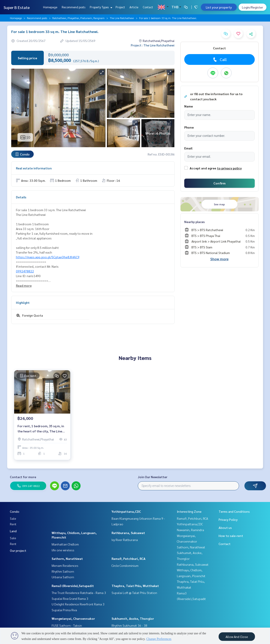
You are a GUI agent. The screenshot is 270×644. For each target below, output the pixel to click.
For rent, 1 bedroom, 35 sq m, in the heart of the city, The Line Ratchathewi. (41, 429)
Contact (148, 7)
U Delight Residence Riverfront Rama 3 (78, 604)
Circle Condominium (125, 565)
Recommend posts (74, 7)
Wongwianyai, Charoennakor (73, 618)
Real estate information (34, 168)
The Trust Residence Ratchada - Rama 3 (79, 593)
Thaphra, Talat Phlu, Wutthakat (135, 586)
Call (219, 59)
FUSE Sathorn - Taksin (67, 625)
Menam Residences (65, 565)
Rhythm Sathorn (63, 571)
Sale (13, 518)
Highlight (23, 302)
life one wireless (63, 550)
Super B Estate (17, 7)
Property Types (100, 7)
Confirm (220, 183)
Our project (18, 550)
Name (189, 106)
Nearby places (194, 222)
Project (120, 7)
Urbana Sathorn (63, 577)
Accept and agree (203, 168)
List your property (219, 7)
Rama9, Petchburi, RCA (128, 559)
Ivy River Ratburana (125, 540)
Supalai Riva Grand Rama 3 (70, 598)
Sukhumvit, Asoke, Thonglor (133, 618)
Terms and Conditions (234, 511)
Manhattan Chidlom (65, 544)
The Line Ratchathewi (122, 18)
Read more (24, 285)
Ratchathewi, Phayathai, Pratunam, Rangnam (78, 18)
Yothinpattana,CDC (126, 511)
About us (225, 528)
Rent (13, 524)
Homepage (50, 7)
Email (188, 148)
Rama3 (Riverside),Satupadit (73, 586)
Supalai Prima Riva (64, 610)
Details (21, 197)
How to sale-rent (231, 536)
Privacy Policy (228, 519)
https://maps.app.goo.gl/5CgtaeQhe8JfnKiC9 (48, 257)
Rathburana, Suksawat (128, 533)
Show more (219, 259)
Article (134, 7)
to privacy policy (229, 168)
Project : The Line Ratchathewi (153, 45)
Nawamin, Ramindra (190, 530)
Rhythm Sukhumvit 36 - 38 (129, 625)
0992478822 (25, 271)
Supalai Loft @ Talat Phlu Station (134, 593)
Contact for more (23, 477)
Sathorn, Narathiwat (67, 559)
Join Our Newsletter (153, 477)
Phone (189, 127)
